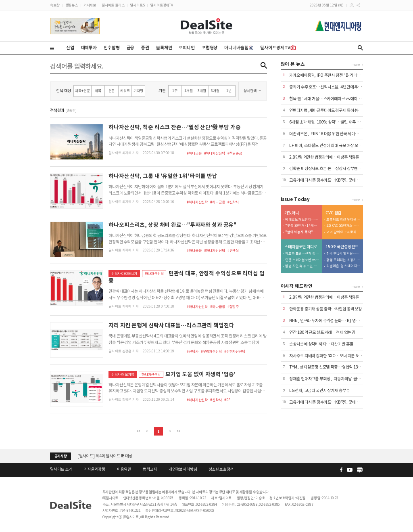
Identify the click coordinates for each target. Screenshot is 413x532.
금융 (131, 48)
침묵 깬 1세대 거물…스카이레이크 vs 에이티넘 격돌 (331, 99)
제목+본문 (82, 91)
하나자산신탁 (154, 273)
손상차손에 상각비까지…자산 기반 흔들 (321, 344)
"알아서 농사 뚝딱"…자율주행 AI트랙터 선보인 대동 (302, 232)
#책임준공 (235, 153)
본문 (112, 91)
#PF (227, 400)
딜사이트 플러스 (113, 5)
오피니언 (187, 48)
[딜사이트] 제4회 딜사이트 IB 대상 (105, 456)
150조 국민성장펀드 (342, 247)
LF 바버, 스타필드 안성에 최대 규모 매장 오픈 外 (328, 146)
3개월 (202, 91)
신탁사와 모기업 (123, 374)
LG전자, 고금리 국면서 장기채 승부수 (319, 391)
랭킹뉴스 (72, 5)
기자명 (138, 91)
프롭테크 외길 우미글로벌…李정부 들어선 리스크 (343, 220)
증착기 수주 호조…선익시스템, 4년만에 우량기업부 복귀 (335, 87)
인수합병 (112, 48)
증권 (145, 48)
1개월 (189, 91)
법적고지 (150, 469)
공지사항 (61, 456)
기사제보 (90, 5)
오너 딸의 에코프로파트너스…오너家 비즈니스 (343, 232)
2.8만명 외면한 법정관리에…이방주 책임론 (324, 157)
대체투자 (89, 48)
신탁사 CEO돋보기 (124, 273)
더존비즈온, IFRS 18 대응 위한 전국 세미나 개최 (328, 134)
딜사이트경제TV (162, 5)
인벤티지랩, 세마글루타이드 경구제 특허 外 (324, 110)
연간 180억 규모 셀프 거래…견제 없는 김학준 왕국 (330, 332)
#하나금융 (194, 153)
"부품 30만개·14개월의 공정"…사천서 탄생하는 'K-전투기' (302, 226)
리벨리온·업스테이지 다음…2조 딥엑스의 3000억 (343, 266)
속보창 (55, 5)
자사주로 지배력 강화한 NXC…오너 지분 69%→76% (333, 356)
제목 (98, 91)
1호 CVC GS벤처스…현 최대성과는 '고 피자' (343, 226)
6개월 (215, 91)
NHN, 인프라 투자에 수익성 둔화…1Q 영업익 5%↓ (331, 321)
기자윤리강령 (95, 469)
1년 (229, 91)
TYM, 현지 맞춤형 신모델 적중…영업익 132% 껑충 (331, 367)
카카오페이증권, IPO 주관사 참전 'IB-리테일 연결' (329, 75)
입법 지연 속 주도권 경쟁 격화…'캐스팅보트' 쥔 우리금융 (302, 266)
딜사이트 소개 (61, 469)
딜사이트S (137, 5)
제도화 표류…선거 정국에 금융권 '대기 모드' (302, 254)
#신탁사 (233, 202)
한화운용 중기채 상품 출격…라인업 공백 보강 (325, 309)
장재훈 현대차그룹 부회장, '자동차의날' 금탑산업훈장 (332, 379)
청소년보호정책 (221, 469)
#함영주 (233, 307)
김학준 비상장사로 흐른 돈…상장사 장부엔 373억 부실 (333, 169)
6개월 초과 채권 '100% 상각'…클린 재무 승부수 (328, 122)
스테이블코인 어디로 (301, 247)
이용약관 (124, 469)
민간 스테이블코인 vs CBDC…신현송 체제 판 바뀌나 (302, 260)
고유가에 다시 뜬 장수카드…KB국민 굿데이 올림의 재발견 (336, 180)
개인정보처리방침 (183, 469)
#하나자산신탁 (215, 153)
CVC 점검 (333, 213)
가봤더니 (291, 213)
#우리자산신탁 (211, 351)
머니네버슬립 (239, 48)
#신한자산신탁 (235, 351)
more (356, 64)
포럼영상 (210, 48)
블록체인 (164, 48)
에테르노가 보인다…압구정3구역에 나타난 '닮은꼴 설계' (302, 220)
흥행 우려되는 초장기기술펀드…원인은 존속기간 (343, 260)
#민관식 (233, 250)
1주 (175, 91)
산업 (70, 48)
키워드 (125, 91)
